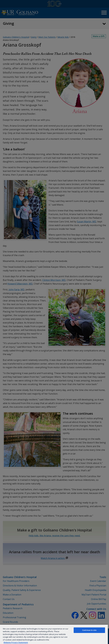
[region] (54, 634)
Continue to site (89, 630)
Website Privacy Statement (16, 642)
